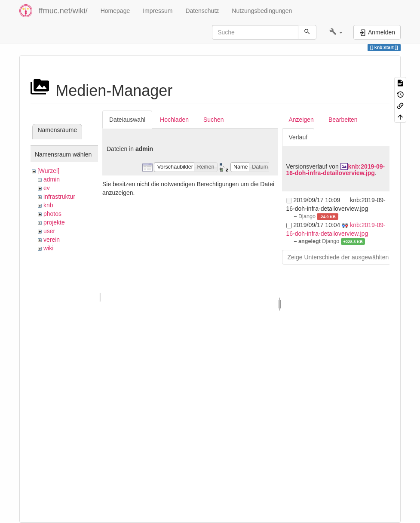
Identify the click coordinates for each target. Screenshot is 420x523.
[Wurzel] (48, 171)
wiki (48, 248)
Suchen (213, 120)
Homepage (115, 11)
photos (52, 214)
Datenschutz (202, 11)
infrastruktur (59, 197)
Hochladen (174, 120)
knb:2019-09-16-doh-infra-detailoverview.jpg (336, 170)
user (49, 231)
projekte (54, 222)
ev (47, 188)
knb (48, 205)
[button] (336, 32)
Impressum (158, 11)
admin (52, 179)
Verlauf (298, 137)
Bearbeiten (343, 120)
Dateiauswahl (127, 120)
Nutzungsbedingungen (262, 11)
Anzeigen (301, 120)
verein (52, 240)
